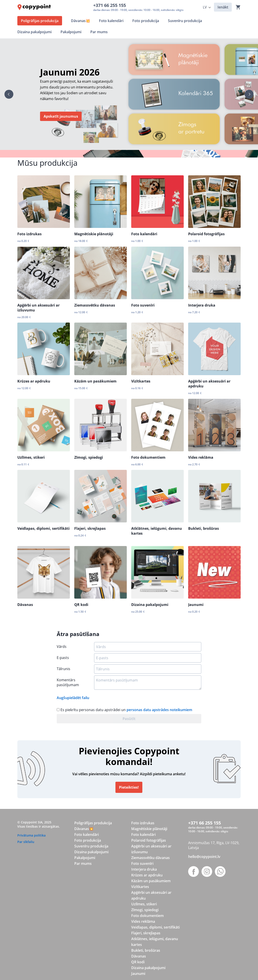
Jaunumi (196, 605)
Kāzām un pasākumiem (95, 381)
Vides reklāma (201, 457)
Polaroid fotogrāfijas (206, 234)
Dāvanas (25, 605)
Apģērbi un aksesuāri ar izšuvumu (38, 308)
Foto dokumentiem (148, 457)
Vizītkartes (141, 381)
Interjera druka (202, 305)
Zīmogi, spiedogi (89, 457)
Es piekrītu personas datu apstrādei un (124, 710)
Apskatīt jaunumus (61, 116)
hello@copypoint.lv (204, 857)
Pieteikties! (129, 787)
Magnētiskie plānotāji (94, 234)
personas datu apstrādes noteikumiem (159, 710)
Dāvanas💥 (84, 829)
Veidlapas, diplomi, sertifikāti (43, 528)
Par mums (83, 863)
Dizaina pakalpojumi (150, 605)
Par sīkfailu (26, 842)
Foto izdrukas (29, 234)
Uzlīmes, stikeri (31, 457)
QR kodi (81, 605)
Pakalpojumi (85, 858)
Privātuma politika (31, 835)
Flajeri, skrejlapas (90, 528)
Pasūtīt (129, 719)
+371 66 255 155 (111, 5)
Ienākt (223, 7)
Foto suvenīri (143, 305)
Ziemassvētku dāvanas (95, 305)
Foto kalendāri (144, 234)
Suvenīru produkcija (91, 846)
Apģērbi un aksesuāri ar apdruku (209, 384)
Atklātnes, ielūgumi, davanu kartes (157, 531)
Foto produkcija (88, 840)
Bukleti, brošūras (204, 528)
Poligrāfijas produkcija (93, 823)
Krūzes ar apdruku (34, 381)
